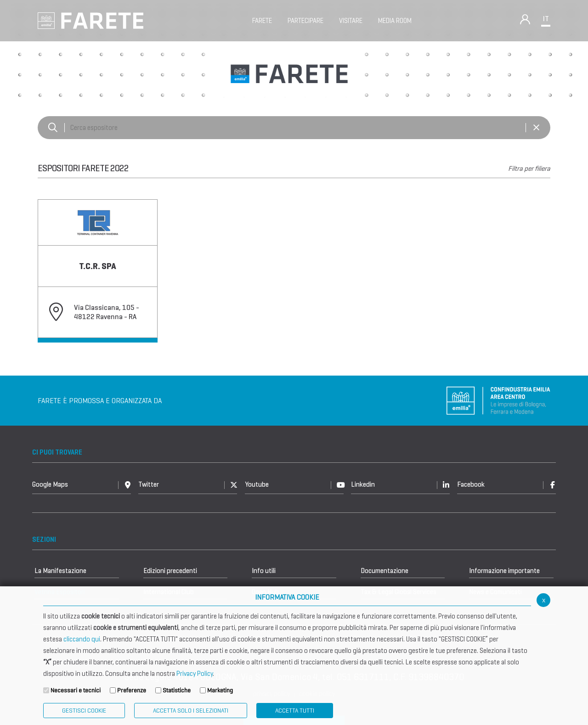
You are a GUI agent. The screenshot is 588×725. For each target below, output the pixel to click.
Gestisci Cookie (84, 711)
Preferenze (132, 690)
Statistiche (177, 690)
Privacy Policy (195, 674)
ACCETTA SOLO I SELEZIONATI (191, 711)
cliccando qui (82, 639)
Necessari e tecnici (76, 690)
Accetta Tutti (295, 711)
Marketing (220, 690)
